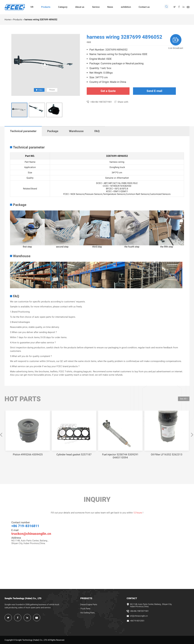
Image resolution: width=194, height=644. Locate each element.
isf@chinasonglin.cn (139, 616)
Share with (121, 102)
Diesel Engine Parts (89, 604)
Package (53, 131)
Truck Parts (85, 609)
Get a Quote (108, 91)
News (110, 7)
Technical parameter (23, 131)
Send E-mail (154, 91)
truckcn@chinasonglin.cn (31, 534)
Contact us (144, 7)
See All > (184, 399)
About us (80, 7)
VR (32, 7)
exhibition (126, 7)
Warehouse (76, 131)
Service (96, 7)
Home (8, 20)
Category (63, 7)
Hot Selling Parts (88, 613)
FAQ (97, 131)
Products (46, 7)
